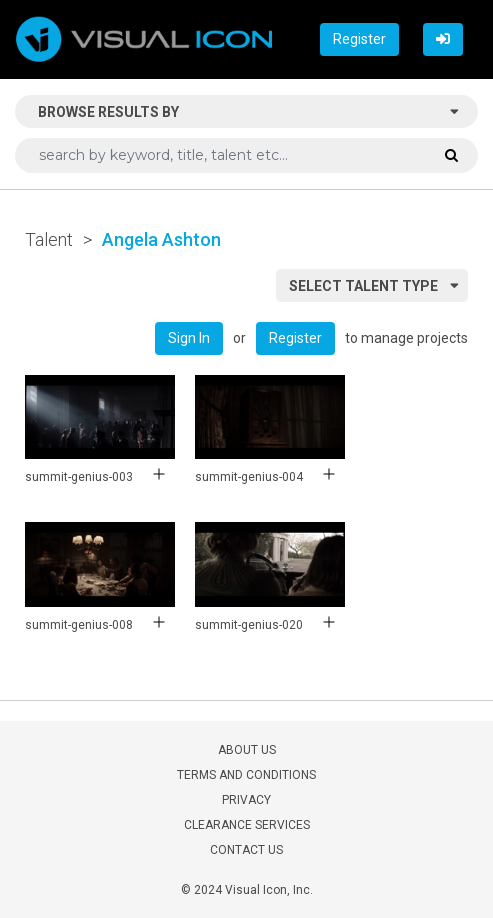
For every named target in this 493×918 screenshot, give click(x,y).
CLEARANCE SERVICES (247, 825)
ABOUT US (247, 750)
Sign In (189, 338)
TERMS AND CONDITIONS (246, 775)
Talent (49, 239)
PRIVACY (246, 800)
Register (359, 39)
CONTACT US (246, 850)
